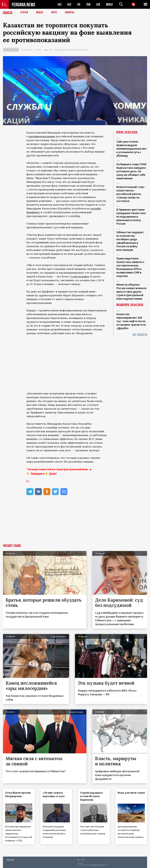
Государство (27, 50)
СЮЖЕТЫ (70, 12)
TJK (79, 4)
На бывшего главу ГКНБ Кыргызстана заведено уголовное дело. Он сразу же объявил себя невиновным (131, 171)
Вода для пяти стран (131, 793)
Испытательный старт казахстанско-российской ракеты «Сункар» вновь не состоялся (130, 194)
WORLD (109, 4)
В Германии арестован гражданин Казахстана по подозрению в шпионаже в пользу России (131, 217)
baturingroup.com (97, 865)
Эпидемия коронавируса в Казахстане (71, 50)
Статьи (24, 12)
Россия (38, 50)
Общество (48, 50)
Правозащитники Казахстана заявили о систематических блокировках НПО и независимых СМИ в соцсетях (130, 267)
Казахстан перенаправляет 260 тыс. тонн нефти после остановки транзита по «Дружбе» (131, 321)
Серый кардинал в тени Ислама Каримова (91, 796)
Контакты (10, 859)
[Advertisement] (75, 522)
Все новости (140, 335)
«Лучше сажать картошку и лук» (54, 794)
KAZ (60, 4)
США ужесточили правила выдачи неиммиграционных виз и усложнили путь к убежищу (131, 149)
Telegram (36, 473)
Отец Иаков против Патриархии (18, 794)
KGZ (69, 4)
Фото (54, 12)
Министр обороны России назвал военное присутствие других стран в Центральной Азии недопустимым (131, 292)
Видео (40, 12)
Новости (8, 12)
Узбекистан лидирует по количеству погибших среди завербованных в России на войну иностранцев (130, 241)
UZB (98, 4)
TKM (88, 4)
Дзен (52, 473)
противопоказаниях (42, 136)
